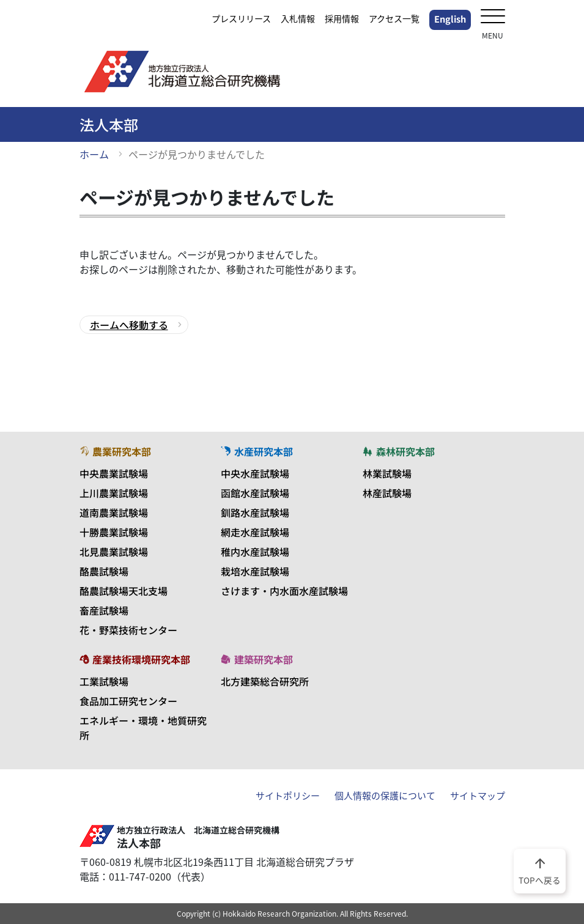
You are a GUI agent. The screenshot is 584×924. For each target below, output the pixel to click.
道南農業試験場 (114, 512)
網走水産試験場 (255, 532)
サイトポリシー (288, 796)
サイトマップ (478, 796)
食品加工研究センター (128, 701)
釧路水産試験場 (255, 512)
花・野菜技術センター (128, 630)
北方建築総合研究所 (265, 681)
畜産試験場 (104, 610)
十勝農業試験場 (114, 532)
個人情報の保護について (385, 796)
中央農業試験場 (114, 473)
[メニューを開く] (493, 17)
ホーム (94, 154)
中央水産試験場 (255, 473)
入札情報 (298, 18)
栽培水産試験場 (255, 571)
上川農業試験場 (114, 493)
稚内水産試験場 (255, 552)
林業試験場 (387, 473)
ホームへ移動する (129, 325)
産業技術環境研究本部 (135, 659)
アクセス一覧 (394, 18)
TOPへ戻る (540, 870)
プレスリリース (241, 18)
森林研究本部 (399, 451)
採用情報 (342, 18)
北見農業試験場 (114, 552)
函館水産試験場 (255, 493)
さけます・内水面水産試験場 (284, 591)
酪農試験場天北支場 (124, 591)
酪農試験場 (104, 571)
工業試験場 (104, 681)
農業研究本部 (116, 451)
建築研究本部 (257, 659)
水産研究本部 (257, 451)
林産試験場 (387, 493)
